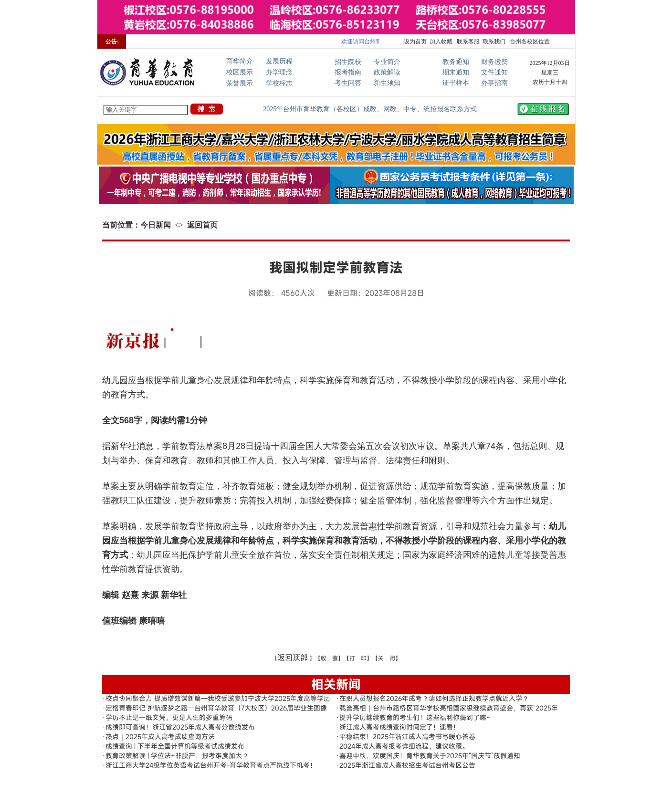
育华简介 (240, 61)
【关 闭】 (387, 658)
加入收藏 (441, 42)
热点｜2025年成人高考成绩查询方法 (160, 737)
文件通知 (494, 72)
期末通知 (456, 72)
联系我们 (494, 42)
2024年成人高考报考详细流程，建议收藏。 (404, 746)
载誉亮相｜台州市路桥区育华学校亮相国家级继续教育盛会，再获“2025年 (449, 708)
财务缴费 (494, 62)
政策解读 (387, 72)
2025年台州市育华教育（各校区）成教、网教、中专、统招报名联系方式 (370, 109)
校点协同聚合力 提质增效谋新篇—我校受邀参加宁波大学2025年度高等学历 (218, 698)
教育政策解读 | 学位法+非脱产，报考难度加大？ (177, 756)
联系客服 (467, 42)
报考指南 (348, 72)
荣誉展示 (240, 83)
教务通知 (456, 62)
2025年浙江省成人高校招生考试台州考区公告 (407, 765)
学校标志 (279, 83)
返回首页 (202, 225)
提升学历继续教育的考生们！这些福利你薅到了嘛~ (415, 717)
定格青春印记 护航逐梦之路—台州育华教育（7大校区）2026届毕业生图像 (216, 708)
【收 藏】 (329, 658)
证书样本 (456, 83)
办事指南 (494, 83)
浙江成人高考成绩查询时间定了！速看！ (399, 727)
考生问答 (348, 83)
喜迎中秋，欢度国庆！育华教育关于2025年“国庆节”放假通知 (430, 756)
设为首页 (415, 42)
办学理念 (279, 72)
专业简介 (387, 62)
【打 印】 (358, 658)
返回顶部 (293, 658)
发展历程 (279, 61)
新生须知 (387, 83)
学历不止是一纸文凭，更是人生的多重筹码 (169, 717)
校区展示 (240, 72)
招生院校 (348, 62)
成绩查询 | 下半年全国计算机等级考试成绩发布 (175, 746)
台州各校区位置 (529, 42)
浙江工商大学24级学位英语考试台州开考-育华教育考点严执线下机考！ (211, 765)
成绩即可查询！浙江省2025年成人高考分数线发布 (180, 727)
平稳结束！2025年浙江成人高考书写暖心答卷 (407, 737)
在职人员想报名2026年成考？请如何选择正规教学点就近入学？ (434, 698)
